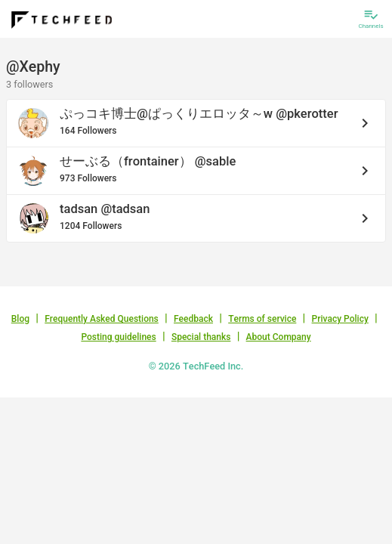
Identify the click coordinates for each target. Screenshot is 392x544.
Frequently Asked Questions (102, 319)
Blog (20, 319)
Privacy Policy (340, 319)
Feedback (193, 319)
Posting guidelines (118, 337)
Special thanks (201, 337)
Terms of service (262, 319)
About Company (279, 337)
